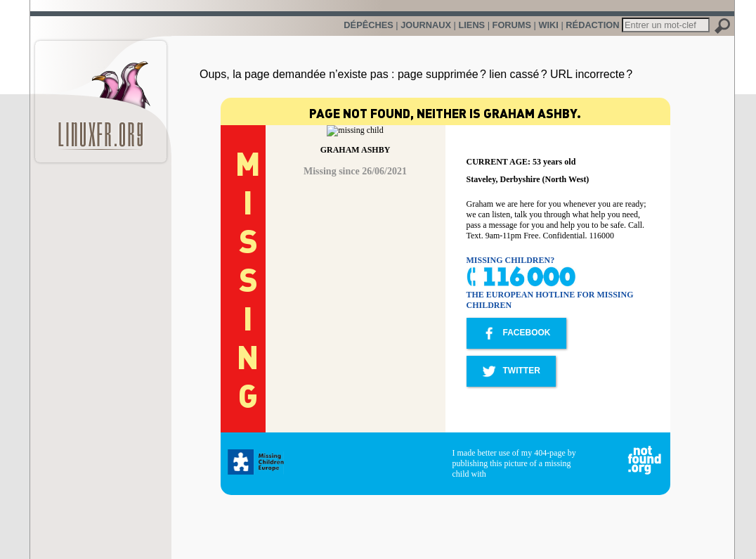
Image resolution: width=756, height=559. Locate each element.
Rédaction (592, 25)
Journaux (426, 25)
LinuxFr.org (101, 95)
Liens (471, 25)
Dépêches (368, 25)
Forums (512, 25)
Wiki (548, 25)
